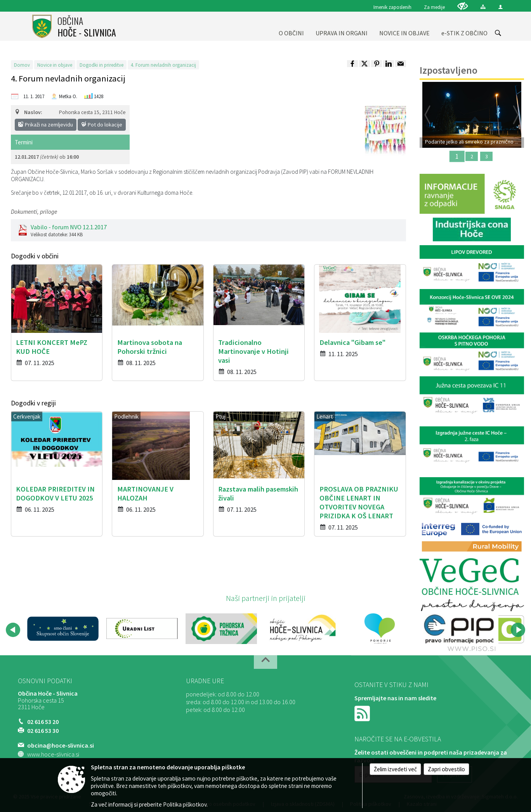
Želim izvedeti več (395, 769)
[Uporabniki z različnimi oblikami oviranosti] (463, 6)
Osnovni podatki (45, 681)
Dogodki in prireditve (102, 65)
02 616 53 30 (43, 731)
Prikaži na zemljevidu (46, 125)
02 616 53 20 (43, 722)
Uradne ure (205, 681)
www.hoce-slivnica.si (53, 754)
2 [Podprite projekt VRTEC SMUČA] (472, 156)
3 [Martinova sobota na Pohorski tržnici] (487, 156)
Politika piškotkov (185, 804)
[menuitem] (291, 26)
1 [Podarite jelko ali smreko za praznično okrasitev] (457, 156)
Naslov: (28, 112)
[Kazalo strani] (483, 7)
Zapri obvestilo (446, 769)
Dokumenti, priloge (34, 212)
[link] (352, 64)
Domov (22, 65)
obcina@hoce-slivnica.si (61, 745)
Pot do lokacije (102, 125)
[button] (13, 630)
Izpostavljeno (449, 70)
